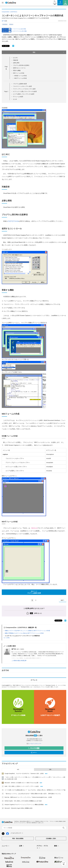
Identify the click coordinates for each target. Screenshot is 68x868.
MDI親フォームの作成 (20, 76)
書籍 (57, 846)
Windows (11, 24)
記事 (22, 846)
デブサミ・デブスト (42, 847)
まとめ (15, 99)
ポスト (5, 46)
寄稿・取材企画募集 (18, 838)
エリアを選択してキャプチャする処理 (24, 94)
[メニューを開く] (3, 3)
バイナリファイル (13, 221)
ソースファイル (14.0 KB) (19, 29)
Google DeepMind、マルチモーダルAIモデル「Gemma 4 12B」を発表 (24, 774)
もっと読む (7, 638)
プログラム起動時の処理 (20, 84)
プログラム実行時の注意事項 (21, 65)
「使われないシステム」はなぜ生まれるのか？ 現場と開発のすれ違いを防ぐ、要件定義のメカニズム (33, 794)
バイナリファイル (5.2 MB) (19, 31)
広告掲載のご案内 (51, 838)
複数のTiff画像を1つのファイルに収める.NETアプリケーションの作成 (24, 633)
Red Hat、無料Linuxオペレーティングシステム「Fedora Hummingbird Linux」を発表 (28, 797)
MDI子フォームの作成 (20, 78)
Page (6, 91)
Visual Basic (5, 24)
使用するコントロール (19, 68)
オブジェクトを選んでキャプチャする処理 (25, 91)
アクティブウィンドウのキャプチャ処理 (24, 89)
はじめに (16, 58)
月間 (50, 770)
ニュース (6, 846)
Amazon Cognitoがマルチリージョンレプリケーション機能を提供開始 (24, 805)
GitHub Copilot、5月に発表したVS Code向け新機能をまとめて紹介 (23, 801)
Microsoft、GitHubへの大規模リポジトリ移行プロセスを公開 (21, 783)
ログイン (34, 753)
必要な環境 (16, 63)
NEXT (63, 600)
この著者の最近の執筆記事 (19, 661)
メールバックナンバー (34, 744)
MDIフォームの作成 (19, 73)
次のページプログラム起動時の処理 (34, 592)
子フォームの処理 (18, 97)
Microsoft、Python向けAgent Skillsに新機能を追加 (19, 808)
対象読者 (16, 60)
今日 (18, 770)
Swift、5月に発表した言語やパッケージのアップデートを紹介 (22, 786)
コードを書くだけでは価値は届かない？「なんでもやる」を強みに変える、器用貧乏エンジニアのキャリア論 (35, 790)
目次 (49, 52)
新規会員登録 (34, 748)
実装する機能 (17, 70)
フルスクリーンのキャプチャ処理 (22, 86)
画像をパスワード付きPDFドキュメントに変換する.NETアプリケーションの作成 (27, 631)
